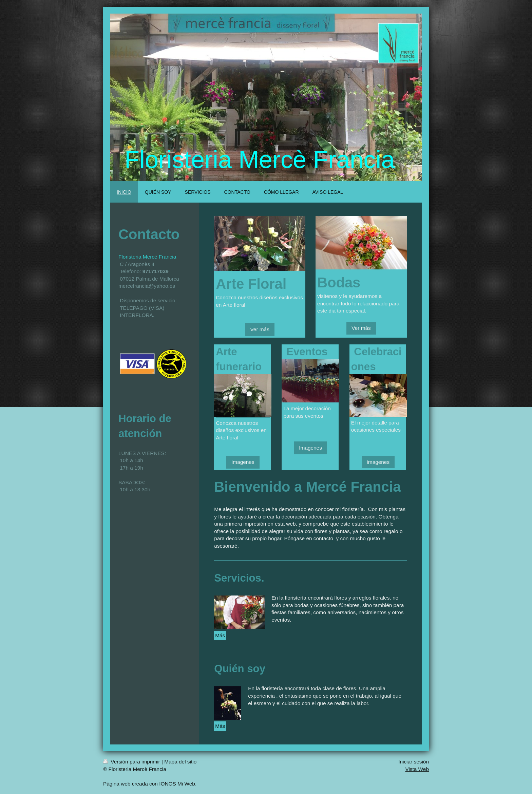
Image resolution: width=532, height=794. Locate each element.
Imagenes (243, 462)
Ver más (260, 329)
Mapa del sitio (180, 762)
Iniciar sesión (414, 762)
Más (220, 635)
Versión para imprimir (132, 762)
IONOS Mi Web (177, 784)
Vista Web (417, 769)
